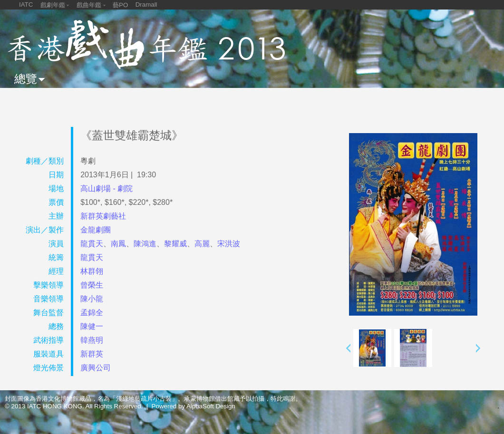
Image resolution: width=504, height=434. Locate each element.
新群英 (92, 354)
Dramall (146, 5)
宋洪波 (229, 244)
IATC (26, 5)
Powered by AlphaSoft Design (194, 406)
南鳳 (118, 244)
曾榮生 (92, 285)
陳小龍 (92, 299)
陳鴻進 (145, 244)
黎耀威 (175, 244)
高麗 (202, 244)
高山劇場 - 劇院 (107, 188)
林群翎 (92, 271)
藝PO (120, 5)
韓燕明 (92, 340)
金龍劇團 (96, 230)
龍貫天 (92, 244)
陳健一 (92, 326)
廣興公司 (96, 368)
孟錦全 (92, 313)
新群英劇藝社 (103, 216)
